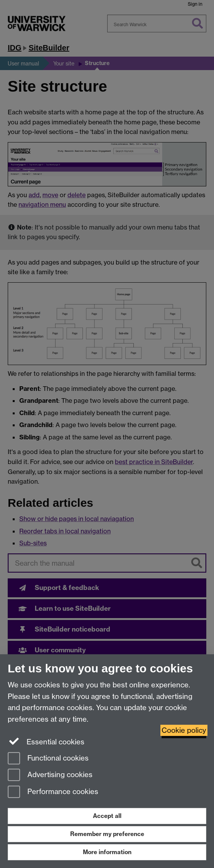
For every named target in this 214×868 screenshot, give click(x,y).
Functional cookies (48, 759)
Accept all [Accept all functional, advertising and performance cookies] (107, 816)
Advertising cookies (50, 775)
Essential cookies (46, 741)
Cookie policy (184, 730)
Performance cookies (53, 792)
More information (107, 852)
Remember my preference (107, 834)
